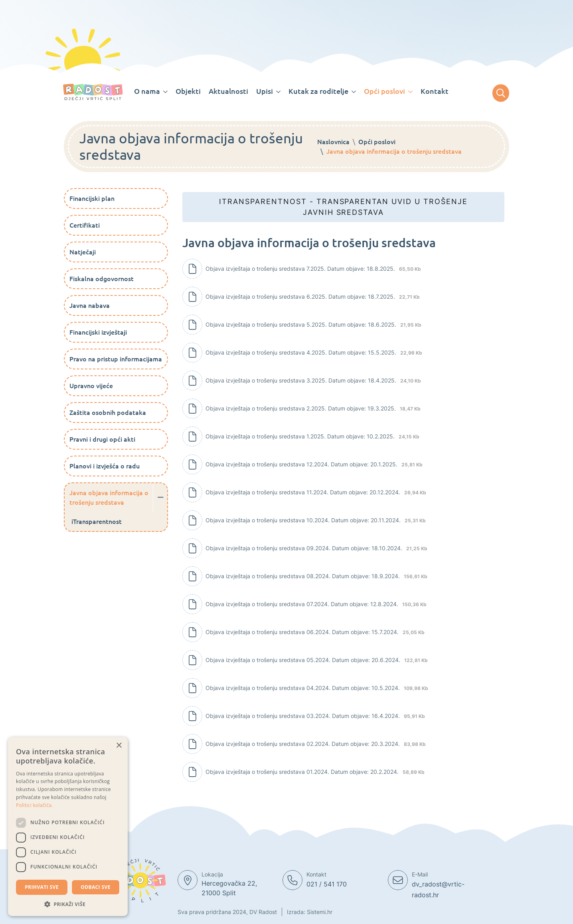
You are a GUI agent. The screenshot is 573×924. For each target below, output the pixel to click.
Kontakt (435, 91)
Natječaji (83, 252)
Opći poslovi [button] (384, 91)
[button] (68, 904)
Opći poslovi (377, 142)
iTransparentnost (97, 521)
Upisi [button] (265, 91)
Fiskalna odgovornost (102, 279)
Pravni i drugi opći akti (102, 439)
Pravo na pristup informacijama (116, 359)
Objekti (188, 91)
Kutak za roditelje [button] (318, 91)
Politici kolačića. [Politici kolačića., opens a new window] (35, 805)
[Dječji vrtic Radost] (93, 92)
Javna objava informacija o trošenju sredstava (109, 498)
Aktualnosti (228, 91)
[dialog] (68, 827)
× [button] (119, 746)
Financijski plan (92, 198)
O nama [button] (147, 91)
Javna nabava (90, 305)
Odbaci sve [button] (96, 887)
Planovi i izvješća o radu (105, 466)
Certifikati (85, 225)
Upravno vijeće (91, 386)
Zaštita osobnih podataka (108, 412)
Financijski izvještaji (98, 332)
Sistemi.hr (320, 912)
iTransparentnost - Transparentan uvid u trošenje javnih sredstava (343, 207)
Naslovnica (333, 142)
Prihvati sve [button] (42, 887)
